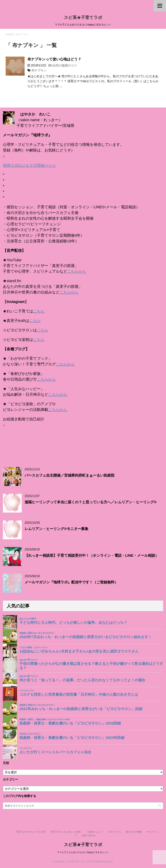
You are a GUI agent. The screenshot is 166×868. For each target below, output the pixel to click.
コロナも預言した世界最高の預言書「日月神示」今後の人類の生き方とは (79, 694)
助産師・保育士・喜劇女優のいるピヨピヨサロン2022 (45, 719)
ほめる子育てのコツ (29, 660)
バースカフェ (26, 748)
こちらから (77, 271)
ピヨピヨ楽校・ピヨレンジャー (34, 647)
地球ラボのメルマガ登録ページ (29, 165)
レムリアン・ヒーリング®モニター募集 (56, 529)
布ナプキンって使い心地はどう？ (54, 59)
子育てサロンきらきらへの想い (66, 832)
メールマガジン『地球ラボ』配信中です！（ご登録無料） (71, 582)
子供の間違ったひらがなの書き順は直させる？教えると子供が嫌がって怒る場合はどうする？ (91, 666)
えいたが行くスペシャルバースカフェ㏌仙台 (55, 752)
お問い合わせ (88, 835)
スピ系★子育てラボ (83, 18)
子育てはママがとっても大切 (30, 832)
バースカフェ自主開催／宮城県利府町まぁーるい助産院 (69, 475)
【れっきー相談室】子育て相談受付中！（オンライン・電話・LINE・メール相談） (92, 555)
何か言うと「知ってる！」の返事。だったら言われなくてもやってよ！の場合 (82, 680)
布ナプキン (39, 70)
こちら (39, 311)
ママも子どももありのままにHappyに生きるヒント (83, 852)
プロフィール (114, 832)
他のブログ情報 (134, 832)
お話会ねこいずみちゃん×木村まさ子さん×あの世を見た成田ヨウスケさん (79, 651)
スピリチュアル (27, 691)
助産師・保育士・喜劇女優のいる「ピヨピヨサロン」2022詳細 (70, 723)
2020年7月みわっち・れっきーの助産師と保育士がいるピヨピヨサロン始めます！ (86, 637)
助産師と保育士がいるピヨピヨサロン (37, 633)
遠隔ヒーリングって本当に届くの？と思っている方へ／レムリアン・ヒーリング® (91, 502)
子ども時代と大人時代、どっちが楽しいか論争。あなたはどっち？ (73, 623)
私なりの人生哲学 (28, 619)
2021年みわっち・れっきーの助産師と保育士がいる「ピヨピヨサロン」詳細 (81, 709)
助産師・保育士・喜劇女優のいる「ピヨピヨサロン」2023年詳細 (72, 738)
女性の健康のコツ (65, 65)
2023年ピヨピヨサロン (30, 734)
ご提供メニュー (95, 832)
